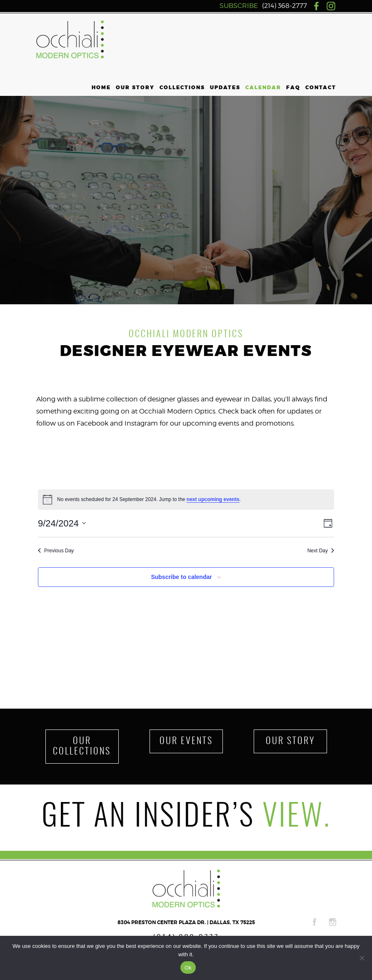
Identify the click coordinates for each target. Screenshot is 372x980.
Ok (188, 968)
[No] (362, 958)
